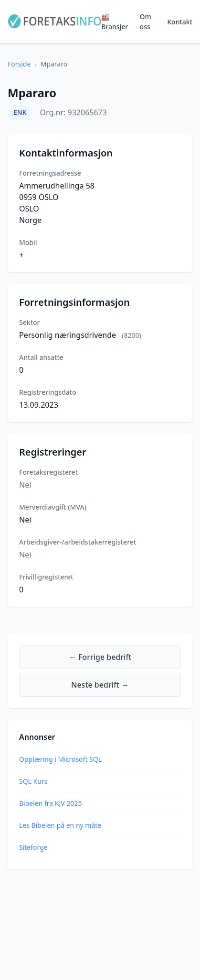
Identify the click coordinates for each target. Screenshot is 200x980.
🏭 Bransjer (115, 22)
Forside (19, 64)
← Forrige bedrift (100, 657)
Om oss (146, 22)
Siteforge (33, 847)
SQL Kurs (33, 781)
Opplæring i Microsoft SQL (60, 759)
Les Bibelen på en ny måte (60, 825)
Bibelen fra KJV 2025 (50, 803)
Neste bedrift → (100, 685)
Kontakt (180, 22)
